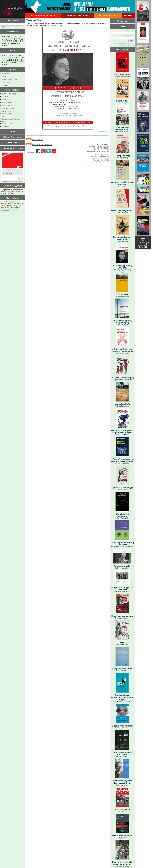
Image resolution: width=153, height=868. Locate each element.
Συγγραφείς (13, 32)
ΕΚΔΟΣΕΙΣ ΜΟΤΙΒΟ (108, 15)
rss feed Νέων (38, 140)
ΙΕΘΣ (4, 116)
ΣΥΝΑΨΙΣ (5, 85)
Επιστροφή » (104, 131)
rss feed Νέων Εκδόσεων (42, 145)
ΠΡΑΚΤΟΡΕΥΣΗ (7, 124)
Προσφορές (122, 21)
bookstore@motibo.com (100, 162)
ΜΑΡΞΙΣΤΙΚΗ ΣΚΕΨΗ (9, 79)
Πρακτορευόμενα (13, 90)
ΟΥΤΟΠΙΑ (5, 82)
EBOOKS (128, 15)
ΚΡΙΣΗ (4, 76)
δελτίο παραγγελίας (13, 191)
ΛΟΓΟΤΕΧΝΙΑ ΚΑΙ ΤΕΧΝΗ (43, 15)
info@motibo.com (103, 151)
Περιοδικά (13, 70)
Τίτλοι (13, 51)
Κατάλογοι (13, 143)
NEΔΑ (4, 100)
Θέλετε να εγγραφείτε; (127, 45)
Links (13, 131)
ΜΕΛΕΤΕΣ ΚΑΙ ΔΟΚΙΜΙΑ (78, 15)
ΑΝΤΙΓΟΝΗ (6, 74)
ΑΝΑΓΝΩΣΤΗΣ (7, 106)
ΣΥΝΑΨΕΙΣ (6, 127)
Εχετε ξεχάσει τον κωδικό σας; (124, 43)
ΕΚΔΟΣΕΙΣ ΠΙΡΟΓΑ (9, 109)
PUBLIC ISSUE (7, 103)
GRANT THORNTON (9, 94)
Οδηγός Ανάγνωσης (13, 137)
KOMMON (5, 97)
